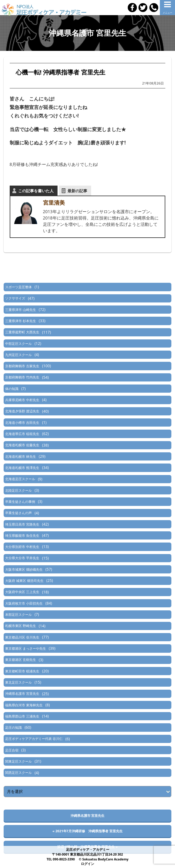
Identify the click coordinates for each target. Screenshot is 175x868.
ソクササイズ (15, 298)
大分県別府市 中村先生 (22, 547)
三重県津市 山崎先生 (21, 310)
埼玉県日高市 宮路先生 (22, 524)
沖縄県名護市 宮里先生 (22, 693)
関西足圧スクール (18, 772)
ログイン (87, 864)
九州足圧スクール (18, 355)
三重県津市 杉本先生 (21, 321)
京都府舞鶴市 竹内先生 (22, 377)
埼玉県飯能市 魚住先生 (22, 535)
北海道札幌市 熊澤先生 (22, 468)
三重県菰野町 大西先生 (22, 332)
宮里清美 (54, 203)
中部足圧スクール (18, 343)
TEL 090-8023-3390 (61, 859)
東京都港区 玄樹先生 (21, 660)
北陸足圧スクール (18, 490)
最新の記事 (77, 191)
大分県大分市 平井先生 (22, 558)
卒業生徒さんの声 (18, 513)
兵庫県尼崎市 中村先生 (22, 400)
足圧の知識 (13, 727)
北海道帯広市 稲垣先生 (22, 434)
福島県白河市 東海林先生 (24, 705)
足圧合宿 (12, 750)
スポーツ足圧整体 (18, 287)
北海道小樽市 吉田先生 (22, 422)
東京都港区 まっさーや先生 (26, 648)
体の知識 (12, 389)
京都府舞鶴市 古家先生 (22, 366)
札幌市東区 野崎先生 (21, 626)
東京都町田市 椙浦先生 (22, 671)
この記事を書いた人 (36, 191)
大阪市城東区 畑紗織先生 (24, 569)
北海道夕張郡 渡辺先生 (22, 411)
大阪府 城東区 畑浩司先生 (24, 581)
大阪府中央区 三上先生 (22, 592)
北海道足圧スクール (20, 479)
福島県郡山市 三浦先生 (22, 716)
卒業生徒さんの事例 (20, 502)
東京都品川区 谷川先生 (22, 637)
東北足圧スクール (18, 682)
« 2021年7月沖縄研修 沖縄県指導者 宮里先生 (87, 831)
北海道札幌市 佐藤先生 (22, 445)
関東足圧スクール (18, 761)
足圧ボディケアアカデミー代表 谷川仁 (34, 739)
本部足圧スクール (18, 614)
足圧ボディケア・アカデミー (88, 850)
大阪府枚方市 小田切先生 (24, 603)
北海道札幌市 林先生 (21, 456)
